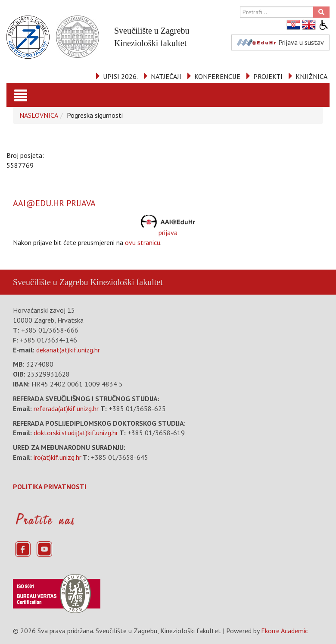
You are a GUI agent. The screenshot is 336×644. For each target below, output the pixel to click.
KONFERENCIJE (217, 76)
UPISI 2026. (120, 76)
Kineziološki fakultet (126, 282)
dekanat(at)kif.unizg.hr (68, 350)
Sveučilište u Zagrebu (50, 282)
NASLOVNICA (39, 115)
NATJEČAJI (166, 76)
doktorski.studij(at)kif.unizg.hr (76, 433)
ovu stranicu (143, 242)
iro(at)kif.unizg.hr (58, 457)
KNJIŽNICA (311, 76)
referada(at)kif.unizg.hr (66, 408)
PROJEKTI (268, 76)
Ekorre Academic (285, 631)
